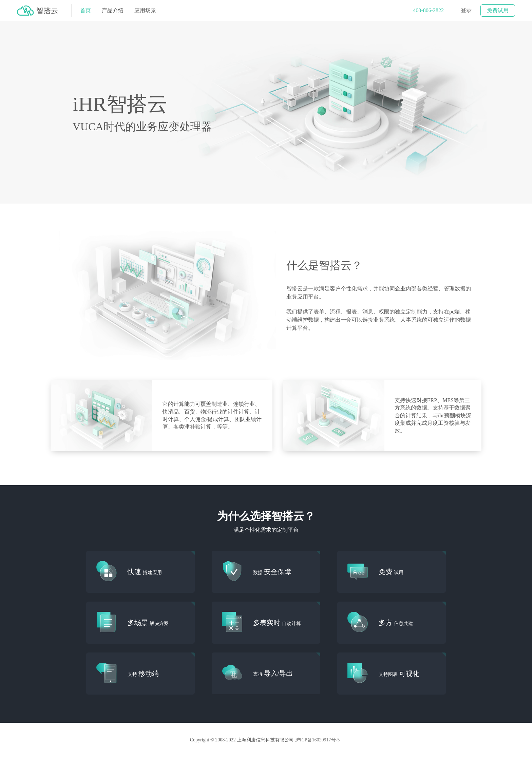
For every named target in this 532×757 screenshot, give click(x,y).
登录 (466, 10)
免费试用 (498, 10)
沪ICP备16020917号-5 (318, 740)
